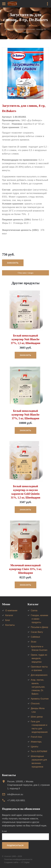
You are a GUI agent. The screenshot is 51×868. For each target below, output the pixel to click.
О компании (11, 611)
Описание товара (26, 273)
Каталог (34, 26)
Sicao (34, 642)
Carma (34, 611)
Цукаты (35, 747)
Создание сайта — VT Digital (17, 862)
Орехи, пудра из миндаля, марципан (39, 658)
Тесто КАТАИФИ (39, 751)
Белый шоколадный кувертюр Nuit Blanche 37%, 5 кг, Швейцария (26, 415)
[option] (26, 73)
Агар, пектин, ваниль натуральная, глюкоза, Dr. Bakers (38, 687)
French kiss (36, 737)
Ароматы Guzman (40, 699)
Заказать (13, 263)
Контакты (10, 625)
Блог (8, 620)
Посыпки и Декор (40, 627)
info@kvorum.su (15, 794)
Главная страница (17, 26)
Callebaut (35, 637)
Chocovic (35, 704)
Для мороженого (39, 675)
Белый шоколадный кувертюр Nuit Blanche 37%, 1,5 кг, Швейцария (26, 339)
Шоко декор (37, 717)
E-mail (4, 831)
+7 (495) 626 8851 (16, 800)
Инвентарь (36, 742)
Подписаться (15, 845)
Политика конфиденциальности (18, 859)
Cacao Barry (37, 632)
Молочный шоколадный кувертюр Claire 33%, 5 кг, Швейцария (26, 569)
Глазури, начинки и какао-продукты (40, 619)
